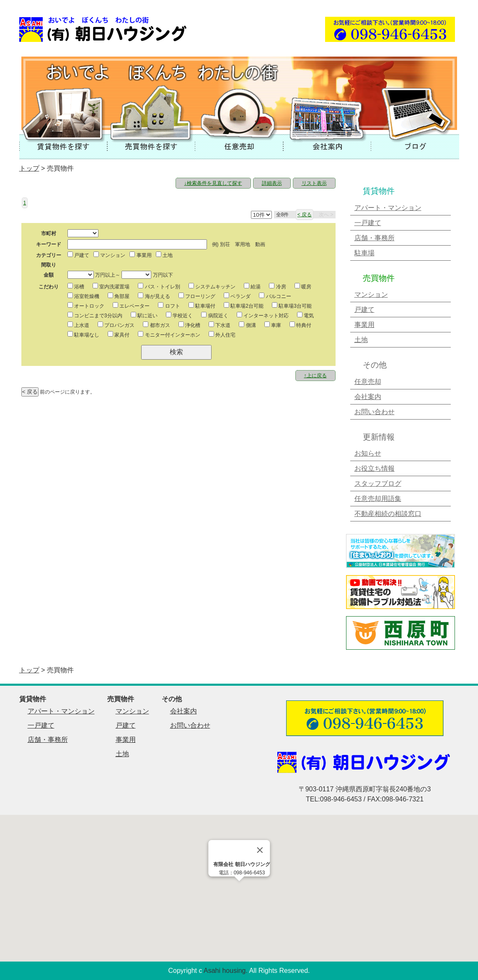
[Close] (260, 850)
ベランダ (237, 296)
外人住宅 (222, 334)
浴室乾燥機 (83, 296)
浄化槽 (189, 325)
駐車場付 (202, 306)
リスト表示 (314, 183)
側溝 (247, 325)
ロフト (169, 306)
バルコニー (275, 296)
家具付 (119, 334)
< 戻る (305, 215)
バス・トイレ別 (159, 286)
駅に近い (144, 315)
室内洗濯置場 (111, 286)
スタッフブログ (378, 484)
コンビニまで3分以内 (95, 315)
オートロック (86, 306)
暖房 (303, 286)
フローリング (197, 296)
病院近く (214, 315)
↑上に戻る (315, 376)
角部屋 (119, 296)
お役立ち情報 (375, 468)
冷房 (277, 286)
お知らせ (368, 453)
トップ (29, 168)
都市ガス (156, 325)
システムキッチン (212, 286)
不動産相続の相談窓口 (388, 514)
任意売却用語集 (378, 499)
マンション (109, 255)
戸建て (78, 255)
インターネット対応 (263, 315)
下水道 (220, 325)
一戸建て (368, 223)
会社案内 (368, 397)
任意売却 (368, 382)
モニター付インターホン (169, 334)
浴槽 (76, 286)
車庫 (273, 325)
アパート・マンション (388, 208)
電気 (305, 315)
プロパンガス (116, 325)
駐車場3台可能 (292, 306)
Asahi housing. (226, 971)
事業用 (140, 255)
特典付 (300, 325)
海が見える (154, 296)
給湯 (252, 286)
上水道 (78, 325)
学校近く (179, 315)
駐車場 (364, 253)
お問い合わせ (375, 412)
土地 (164, 255)
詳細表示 (272, 183)
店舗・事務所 (375, 238)
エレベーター (131, 306)
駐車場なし (83, 334)
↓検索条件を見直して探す (213, 183)
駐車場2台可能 (244, 306)
